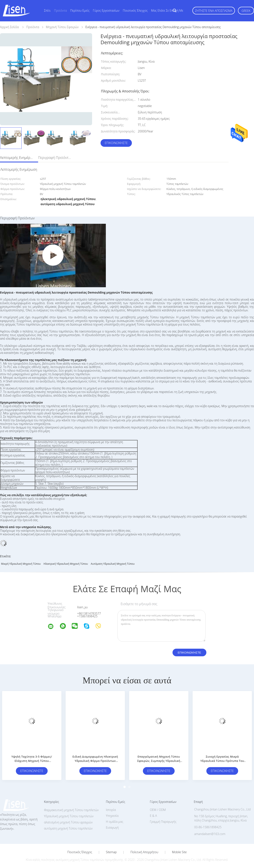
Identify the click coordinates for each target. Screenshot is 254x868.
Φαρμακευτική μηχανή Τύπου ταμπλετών (71, 810)
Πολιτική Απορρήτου (144, 852)
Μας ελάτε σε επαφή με (167, 10)
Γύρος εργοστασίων (106, 10)
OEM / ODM (158, 810)
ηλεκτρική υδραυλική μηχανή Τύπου (66, 564)
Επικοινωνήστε (116, 143)
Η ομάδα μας (115, 822)
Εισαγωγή (112, 827)
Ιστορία (111, 810)
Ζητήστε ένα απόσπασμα (214, 11)
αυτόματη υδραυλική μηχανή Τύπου (113, 564)
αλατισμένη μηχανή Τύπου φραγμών (68, 822)
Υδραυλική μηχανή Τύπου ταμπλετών (69, 816)
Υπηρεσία (112, 816)
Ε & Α (153, 816)
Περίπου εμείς (80, 10)
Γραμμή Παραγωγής (163, 822)
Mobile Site (179, 852)
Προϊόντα (60, 10)
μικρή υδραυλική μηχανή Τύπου (21, 564)
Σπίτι (47, 10)
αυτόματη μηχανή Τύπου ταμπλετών (68, 828)
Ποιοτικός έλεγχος (135, 10)
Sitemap (111, 852)
